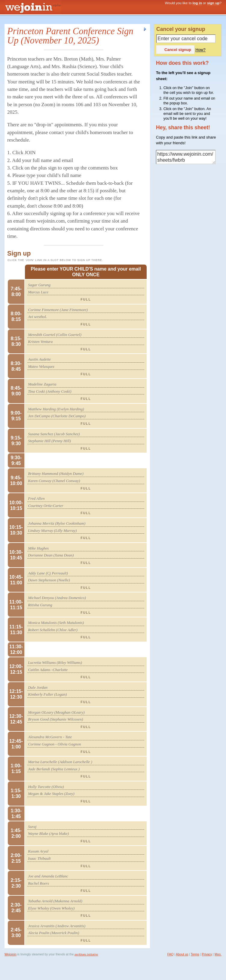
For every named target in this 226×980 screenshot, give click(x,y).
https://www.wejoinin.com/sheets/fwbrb (186, 157)
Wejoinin (11, 954)
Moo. (218, 954)
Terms (195, 954)
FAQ (171, 954)
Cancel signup (175, 49)
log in (197, 3)
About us (182, 954)
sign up (213, 3)
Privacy (207, 954)
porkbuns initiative (86, 954)
